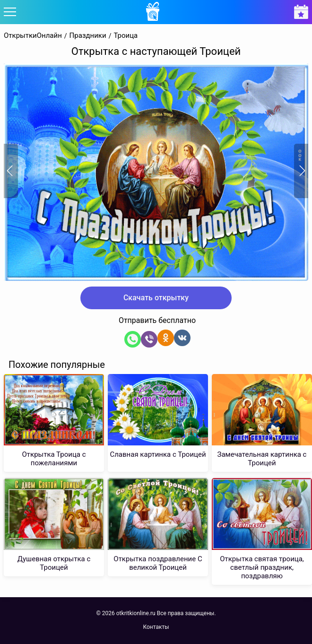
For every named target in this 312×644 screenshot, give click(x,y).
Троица (126, 36)
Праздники (88, 36)
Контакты (156, 627)
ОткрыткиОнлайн (33, 36)
